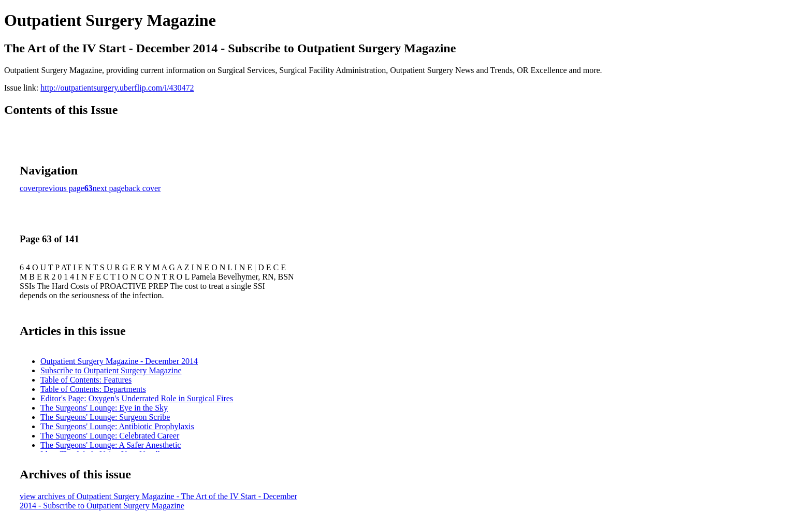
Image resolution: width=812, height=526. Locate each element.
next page (109, 188)
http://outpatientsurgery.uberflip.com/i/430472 (117, 88)
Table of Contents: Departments (93, 389)
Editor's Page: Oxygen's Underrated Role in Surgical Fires (137, 398)
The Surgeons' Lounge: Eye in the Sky (104, 408)
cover (29, 188)
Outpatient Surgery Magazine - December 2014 (119, 361)
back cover (143, 188)
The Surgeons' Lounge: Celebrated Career (110, 436)
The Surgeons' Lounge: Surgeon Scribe (105, 417)
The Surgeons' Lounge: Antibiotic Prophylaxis (117, 426)
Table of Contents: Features (86, 380)
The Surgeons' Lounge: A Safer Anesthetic (111, 445)
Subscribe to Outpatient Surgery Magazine (111, 370)
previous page (61, 188)
